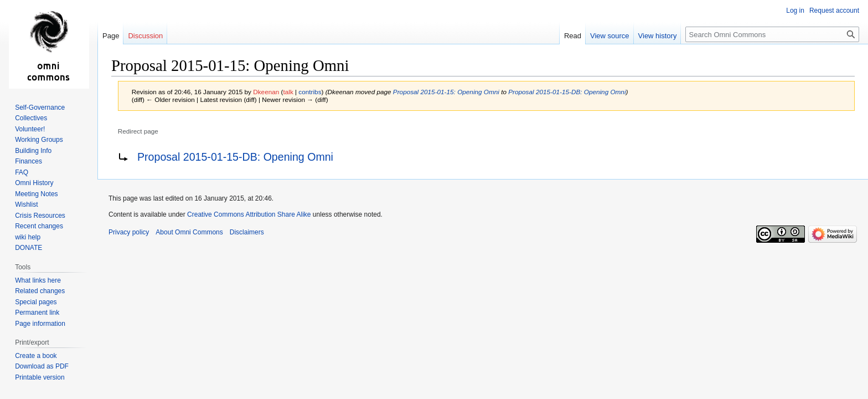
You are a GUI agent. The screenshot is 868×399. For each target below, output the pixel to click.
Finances (29, 161)
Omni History (34, 183)
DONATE (29, 248)
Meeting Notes (36, 194)
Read (573, 36)
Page (111, 36)
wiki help (28, 237)
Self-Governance (40, 108)
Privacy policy (129, 232)
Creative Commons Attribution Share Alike (249, 214)
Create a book (36, 356)
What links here (38, 280)
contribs (310, 92)
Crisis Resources (40, 216)
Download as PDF (42, 366)
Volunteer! (30, 129)
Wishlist (26, 204)
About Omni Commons (189, 232)
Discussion (145, 36)
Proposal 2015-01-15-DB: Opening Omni (567, 92)
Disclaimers (247, 232)
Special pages (36, 302)
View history (658, 36)
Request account (834, 11)
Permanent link (37, 313)
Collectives (31, 118)
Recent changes (39, 226)
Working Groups (39, 140)
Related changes (40, 291)
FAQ (22, 172)
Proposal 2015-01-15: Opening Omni (446, 92)
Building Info (33, 151)
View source (610, 36)
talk (288, 92)
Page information (40, 324)
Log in (795, 11)
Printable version (40, 377)
